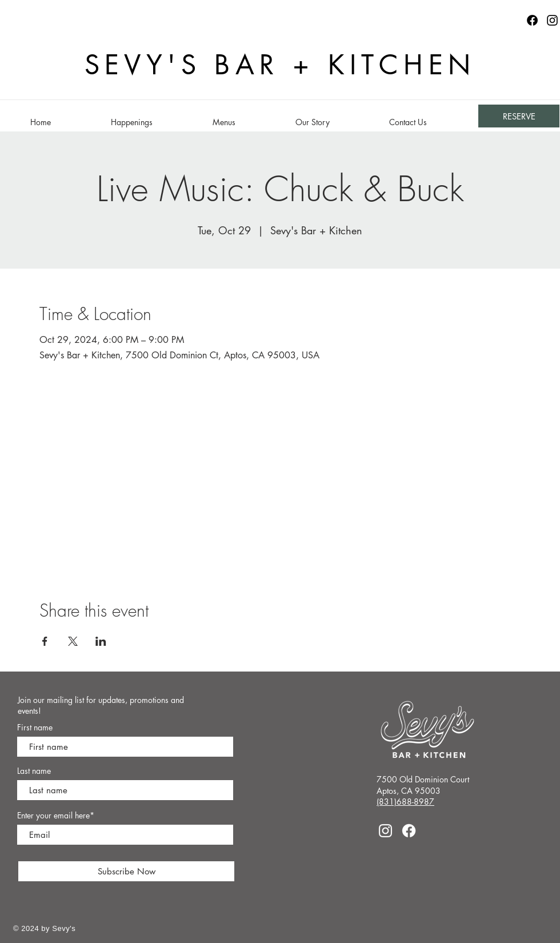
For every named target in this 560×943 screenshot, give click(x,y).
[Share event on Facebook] (45, 641)
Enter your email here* (56, 816)
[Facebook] (409, 831)
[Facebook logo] (532, 20)
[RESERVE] (519, 116)
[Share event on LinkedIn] (101, 641)
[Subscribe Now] (126, 871)
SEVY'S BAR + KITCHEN (280, 65)
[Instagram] (552, 20)
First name (35, 728)
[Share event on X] (73, 641)
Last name (34, 771)
